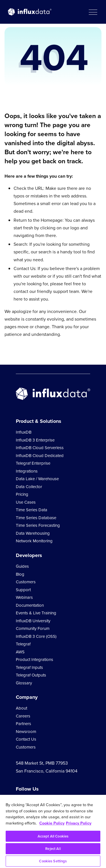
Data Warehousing (33, 533)
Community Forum (33, 628)
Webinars (24, 597)
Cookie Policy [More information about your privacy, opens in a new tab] (52, 823)
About (21, 708)
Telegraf (23, 644)
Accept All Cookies (53, 836)
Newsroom (26, 732)
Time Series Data (32, 510)
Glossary (24, 683)
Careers (23, 716)
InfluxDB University (33, 621)
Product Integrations (34, 660)
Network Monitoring (34, 541)
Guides (22, 566)
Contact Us (26, 739)
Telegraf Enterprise (33, 463)
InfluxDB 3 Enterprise (35, 440)
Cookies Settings (53, 861)
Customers (26, 582)
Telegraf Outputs (31, 675)
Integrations (27, 471)
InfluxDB (24, 432)
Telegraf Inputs (29, 667)
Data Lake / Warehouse (37, 479)
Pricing (22, 494)
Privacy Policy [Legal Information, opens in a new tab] (79, 823)
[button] (93, 12)
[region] (53, 831)
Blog (20, 574)
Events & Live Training (36, 613)
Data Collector (29, 487)
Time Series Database (36, 518)
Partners (23, 724)
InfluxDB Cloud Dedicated (40, 456)
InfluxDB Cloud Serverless (40, 448)
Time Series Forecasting (38, 525)
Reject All (53, 849)
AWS (20, 652)
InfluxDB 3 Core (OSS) (36, 636)
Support (23, 590)
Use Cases (26, 502)
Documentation (30, 605)
